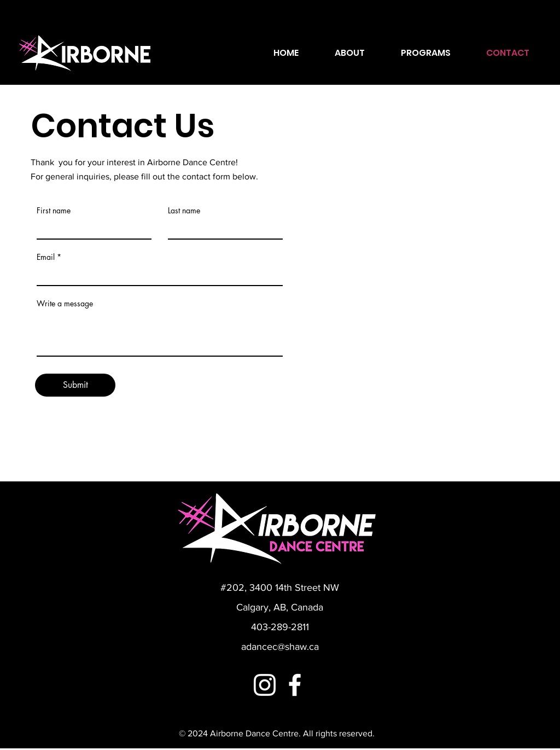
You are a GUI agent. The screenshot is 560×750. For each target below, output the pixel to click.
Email (46, 257)
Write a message (65, 304)
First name (54, 211)
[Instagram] (265, 685)
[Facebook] (295, 685)
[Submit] (75, 385)
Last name (184, 211)
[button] (425, 53)
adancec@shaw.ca (280, 647)
